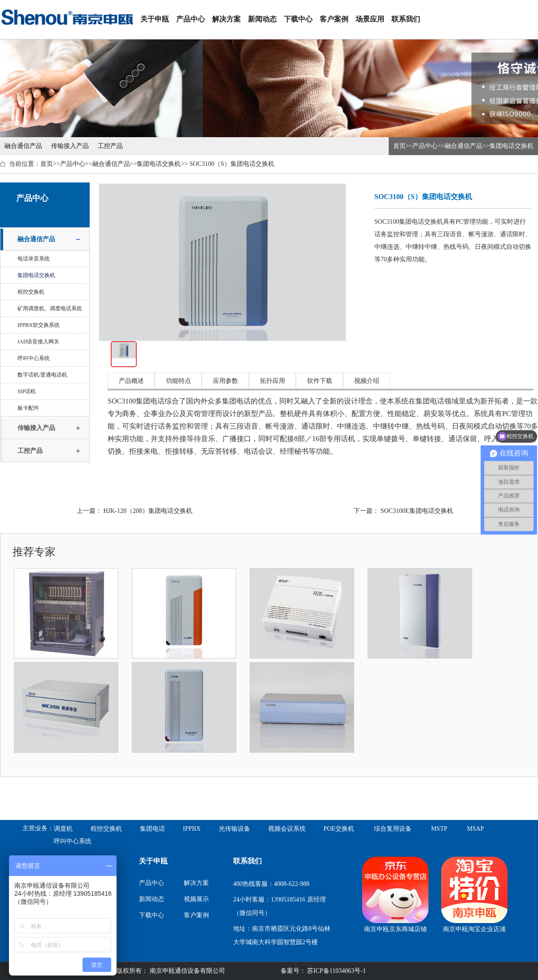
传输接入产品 (70, 146)
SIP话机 (27, 391)
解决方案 (226, 19)
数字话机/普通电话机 (42, 375)
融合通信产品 (23, 146)
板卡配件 (28, 408)
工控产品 (110, 146)
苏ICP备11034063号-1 (336, 971)
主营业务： (38, 828)
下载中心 (298, 19)
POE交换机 (339, 829)
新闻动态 (262, 19)
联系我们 (406, 19)
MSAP (475, 829)
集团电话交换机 (512, 146)
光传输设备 (234, 829)
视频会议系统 (287, 829)
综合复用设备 (393, 829)
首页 (399, 146)
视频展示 (196, 899)
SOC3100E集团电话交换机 (417, 511)
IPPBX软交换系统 (39, 325)
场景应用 (370, 19)
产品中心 (191, 19)
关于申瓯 (155, 19)
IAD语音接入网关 (38, 342)
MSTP (439, 829)
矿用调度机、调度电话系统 (50, 308)
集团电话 (152, 829)
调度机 (63, 829)
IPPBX (192, 829)
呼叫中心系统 (34, 358)
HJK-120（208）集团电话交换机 (148, 511)
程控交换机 (31, 292)
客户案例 (334, 19)
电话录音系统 (34, 259)
